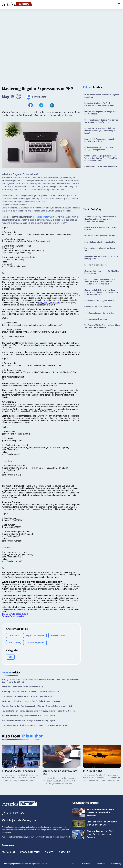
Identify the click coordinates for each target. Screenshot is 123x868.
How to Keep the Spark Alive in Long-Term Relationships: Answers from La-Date (35, 725)
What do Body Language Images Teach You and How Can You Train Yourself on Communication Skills (101, 158)
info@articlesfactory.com (19, 820)
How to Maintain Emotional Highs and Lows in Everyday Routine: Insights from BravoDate (39, 711)
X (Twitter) (86, 864)
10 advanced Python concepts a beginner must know (102, 96)
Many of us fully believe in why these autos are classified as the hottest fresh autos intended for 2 (101, 292)
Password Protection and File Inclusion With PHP (101, 229)
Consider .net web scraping (96, 319)
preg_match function (47, 217)
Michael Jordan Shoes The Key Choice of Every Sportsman (101, 258)
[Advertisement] (61, 28)
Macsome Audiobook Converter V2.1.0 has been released (102, 272)
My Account (8, 852)
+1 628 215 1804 (13, 813)
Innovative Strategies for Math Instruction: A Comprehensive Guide (99, 104)
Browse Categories (30, 852)
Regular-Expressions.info (13, 616)
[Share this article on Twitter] (41, 105)
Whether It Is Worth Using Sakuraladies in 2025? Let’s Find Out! (28, 716)
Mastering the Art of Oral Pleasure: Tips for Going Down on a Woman (31, 701)
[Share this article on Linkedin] (52, 105)
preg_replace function (69, 309)
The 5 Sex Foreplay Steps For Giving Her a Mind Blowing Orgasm (29, 721)
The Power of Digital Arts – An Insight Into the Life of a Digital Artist (102, 326)
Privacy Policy (115, 864)
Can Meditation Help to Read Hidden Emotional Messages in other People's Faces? (100, 131)
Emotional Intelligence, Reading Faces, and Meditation (100, 113)
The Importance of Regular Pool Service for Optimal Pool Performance (101, 121)
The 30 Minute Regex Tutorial (15, 614)
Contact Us (64, 852)
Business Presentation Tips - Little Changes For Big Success (99, 149)
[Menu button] (119, 4)
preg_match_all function (49, 303)
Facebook (74, 864)
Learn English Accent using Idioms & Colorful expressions (99, 140)
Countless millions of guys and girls (99, 313)
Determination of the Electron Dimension (102, 167)
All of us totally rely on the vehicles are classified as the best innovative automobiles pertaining (101, 219)
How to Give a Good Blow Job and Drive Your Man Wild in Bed (27, 696)
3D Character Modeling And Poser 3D (100, 301)
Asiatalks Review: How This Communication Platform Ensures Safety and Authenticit (37, 706)
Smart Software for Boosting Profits (100, 242)
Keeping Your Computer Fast (96, 265)
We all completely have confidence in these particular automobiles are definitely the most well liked (100, 282)
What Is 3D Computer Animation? (98, 307)
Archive (49, 852)
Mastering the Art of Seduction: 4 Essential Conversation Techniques (31, 692)
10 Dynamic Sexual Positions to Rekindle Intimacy (23, 687)
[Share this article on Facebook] (31, 105)
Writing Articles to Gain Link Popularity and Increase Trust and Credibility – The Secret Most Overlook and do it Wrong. (41, 681)
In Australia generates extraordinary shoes (100, 249)
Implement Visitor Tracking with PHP (100, 236)
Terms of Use (100, 864)
